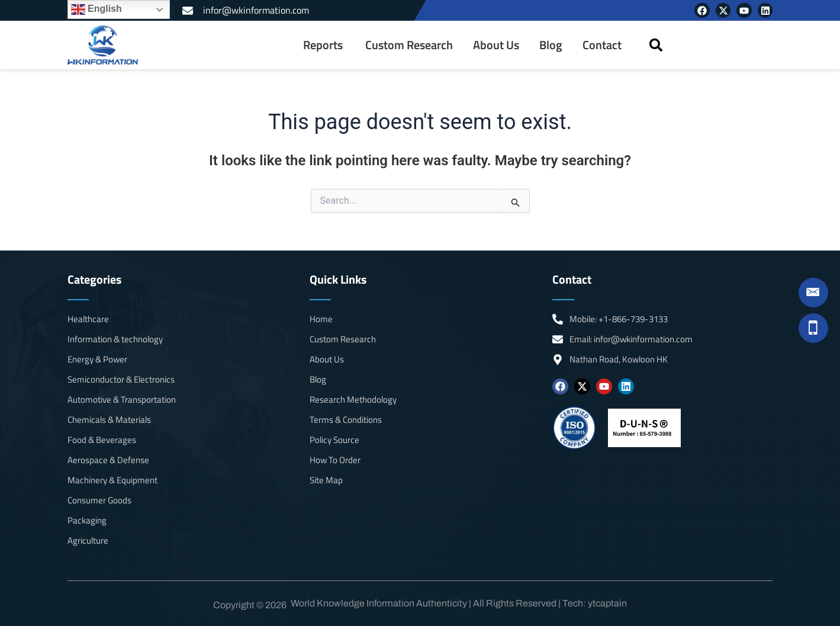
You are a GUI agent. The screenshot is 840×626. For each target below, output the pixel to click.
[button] (656, 45)
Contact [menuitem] (602, 45)
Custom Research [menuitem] (409, 45)
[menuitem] (324, 45)
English (96, 9)
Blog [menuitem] (551, 45)
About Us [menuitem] (496, 45)
